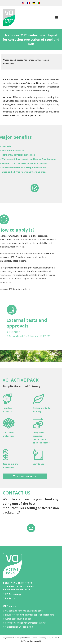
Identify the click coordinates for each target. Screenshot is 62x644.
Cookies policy (32, 638)
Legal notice (8, 638)
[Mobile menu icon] (57, 17)
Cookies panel (44, 638)
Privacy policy (19, 638)
